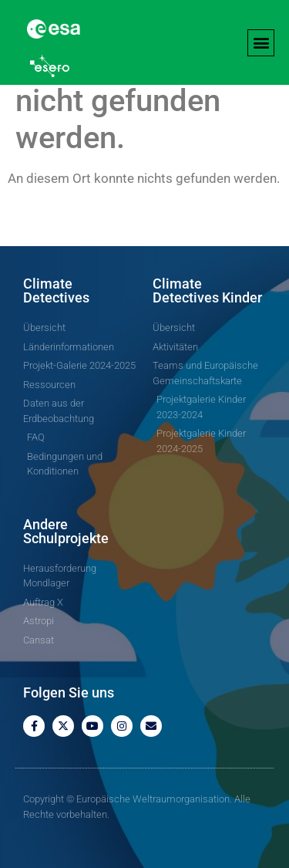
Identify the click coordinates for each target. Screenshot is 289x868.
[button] (261, 43)
